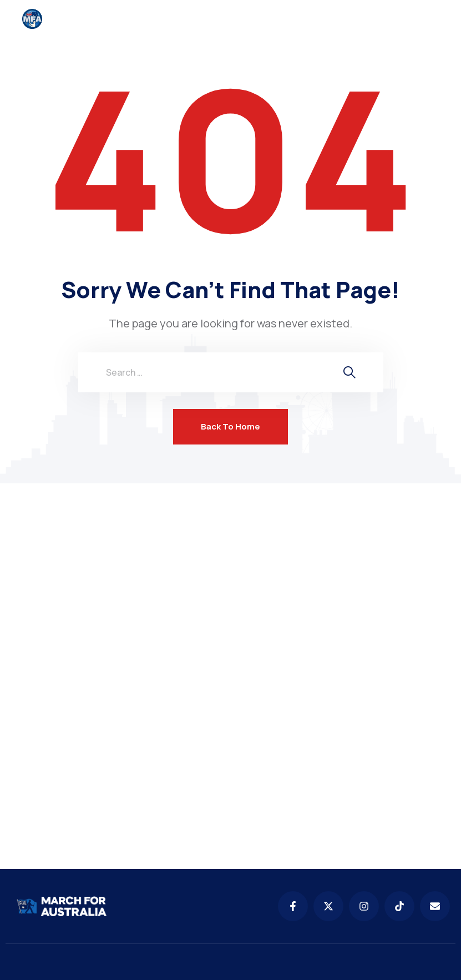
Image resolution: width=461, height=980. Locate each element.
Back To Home (231, 426)
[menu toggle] (432, 19)
